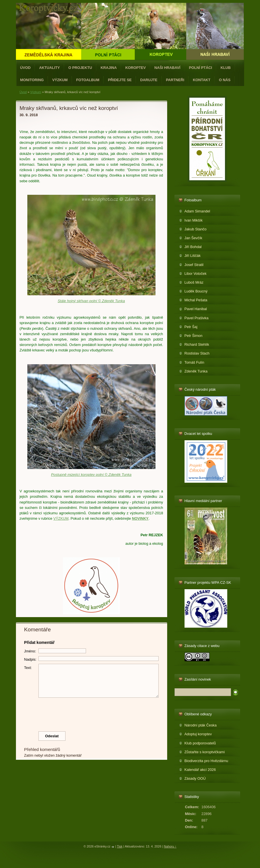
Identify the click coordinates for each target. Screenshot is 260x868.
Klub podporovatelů (200, 743)
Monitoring (32, 80)
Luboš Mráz (194, 282)
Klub (226, 68)
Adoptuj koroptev (198, 734)
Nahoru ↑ (170, 846)
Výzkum (60, 80)
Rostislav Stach (197, 353)
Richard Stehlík (197, 344)
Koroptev (136, 68)
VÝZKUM (61, 518)
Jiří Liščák (193, 256)
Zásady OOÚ (195, 778)
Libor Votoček (196, 274)
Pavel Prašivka (197, 318)
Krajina (109, 68)
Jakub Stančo (196, 229)
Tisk (120, 846)
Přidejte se (120, 80)
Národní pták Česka (201, 725)
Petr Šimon (194, 336)
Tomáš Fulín (195, 362)
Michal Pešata (196, 300)
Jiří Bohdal (193, 247)
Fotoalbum (88, 80)
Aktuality (49, 68)
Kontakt (202, 80)
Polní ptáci (200, 68)
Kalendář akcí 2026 (200, 770)
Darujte (149, 80)
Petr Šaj (191, 327)
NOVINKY (140, 518)
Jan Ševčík (194, 238)
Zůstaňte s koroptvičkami (205, 752)
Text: (28, 668)
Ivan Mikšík (194, 220)
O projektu (80, 68)
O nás (225, 80)
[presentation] (91, 713)
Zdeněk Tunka (196, 371)
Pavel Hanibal (196, 309)
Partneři (175, 80)
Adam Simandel (197, 211)
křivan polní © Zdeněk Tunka (102, 301)
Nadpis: (30, 659)
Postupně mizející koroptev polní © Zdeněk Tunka (91, 475)
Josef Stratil (194, 265)
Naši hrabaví (167, 68)
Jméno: (30, 651)
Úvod (25, 68)
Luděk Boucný (196, 291)
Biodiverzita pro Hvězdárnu (206, 761)
